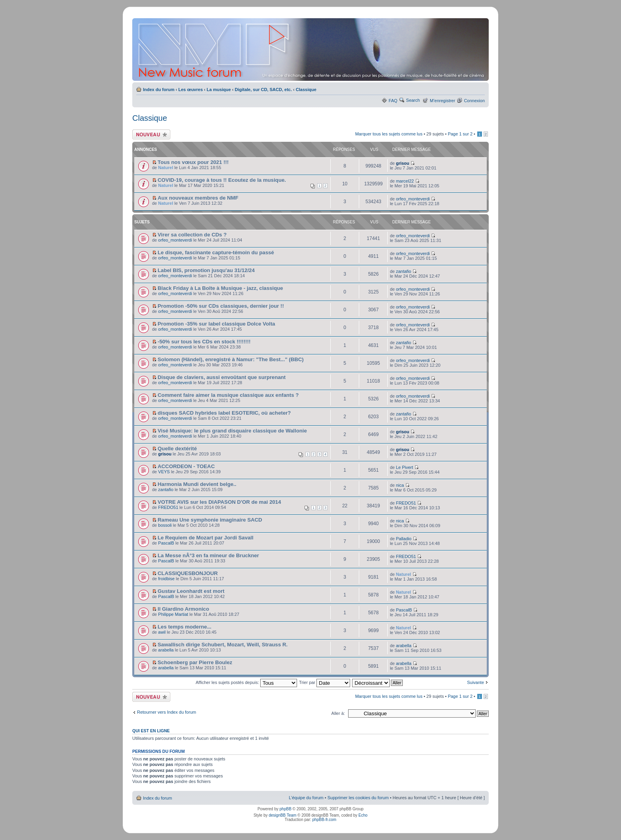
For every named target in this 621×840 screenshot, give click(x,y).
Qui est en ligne (151, 731)
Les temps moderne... (185, 627)
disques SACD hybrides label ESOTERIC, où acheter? (224, 413)
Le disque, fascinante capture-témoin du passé (216, 252)
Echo (363, 815)
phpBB (286, 809)
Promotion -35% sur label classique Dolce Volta (216, 324)
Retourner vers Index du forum (167, 712)
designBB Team (282, 815)
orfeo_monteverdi (413, 199)
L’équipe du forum (306, 798)
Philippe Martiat (173, 614)
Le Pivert (405, 467)
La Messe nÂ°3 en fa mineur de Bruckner (208, 555)
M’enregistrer (442, 101)
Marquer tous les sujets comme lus (389, 134)
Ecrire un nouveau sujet (151, 134)
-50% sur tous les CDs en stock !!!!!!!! (204, 342)
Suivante (475, 682)
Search (413, 100)
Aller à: (338, 713)
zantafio (404, 271)
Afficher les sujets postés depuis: (246, 682)
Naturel (166, 168)
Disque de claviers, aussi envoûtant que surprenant (222, 377)
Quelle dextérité (177, 449)
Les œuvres (190, 90)
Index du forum (159, 90)
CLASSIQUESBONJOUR (188, 573)
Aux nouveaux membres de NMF (198, 198)
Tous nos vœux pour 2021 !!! (193, 162)
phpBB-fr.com (325, 820)
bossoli (165, 525)
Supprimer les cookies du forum (358, 798)
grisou (403, 163)
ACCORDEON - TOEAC (186, 466)
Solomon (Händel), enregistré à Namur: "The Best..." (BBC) (231, 359)
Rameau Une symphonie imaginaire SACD (210, 520)
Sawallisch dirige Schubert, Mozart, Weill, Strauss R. (223, 645)
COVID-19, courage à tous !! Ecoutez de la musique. (222, 180)
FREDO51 (168, 507)
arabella (166, 650)
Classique (306, 90)
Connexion (474, 101)
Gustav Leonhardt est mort (191, 591)
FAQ (393, 101)
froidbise (166, 579)
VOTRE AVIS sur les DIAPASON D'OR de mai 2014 (219, 502)
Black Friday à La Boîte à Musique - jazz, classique (220, 288)
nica (400, 485)
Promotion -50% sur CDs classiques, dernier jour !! (221, 306)
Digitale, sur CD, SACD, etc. (263, 90)
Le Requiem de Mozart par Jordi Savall (206, 538)
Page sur (460, 134)
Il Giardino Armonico (183, 609)
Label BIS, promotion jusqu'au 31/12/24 (206, 270)
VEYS (164, 472)
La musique (219, 90)
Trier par (325, 682)
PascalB (166, 543)
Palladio (404, 539)
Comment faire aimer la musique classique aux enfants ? (228, 395)
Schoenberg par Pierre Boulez (195, 662)
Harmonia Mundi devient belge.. (197, 484)
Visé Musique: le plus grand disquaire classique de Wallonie (232, 431)
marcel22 (405, 181)
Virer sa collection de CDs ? (192, 235)
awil (162, 632)
